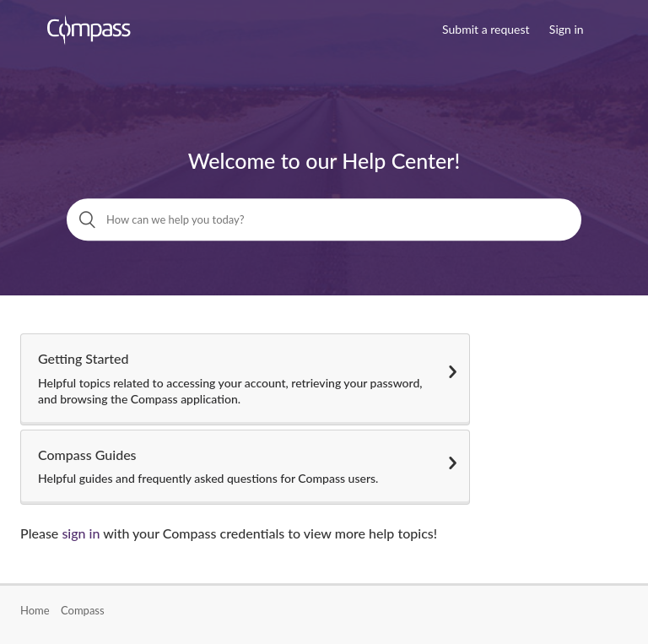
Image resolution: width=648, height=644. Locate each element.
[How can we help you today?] (324, 219)
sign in (81, 533)
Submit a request (486, 29)
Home (35, 610)
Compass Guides (245, 467)
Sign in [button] (567, 29)
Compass (83, 610)
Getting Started (245, 379)
